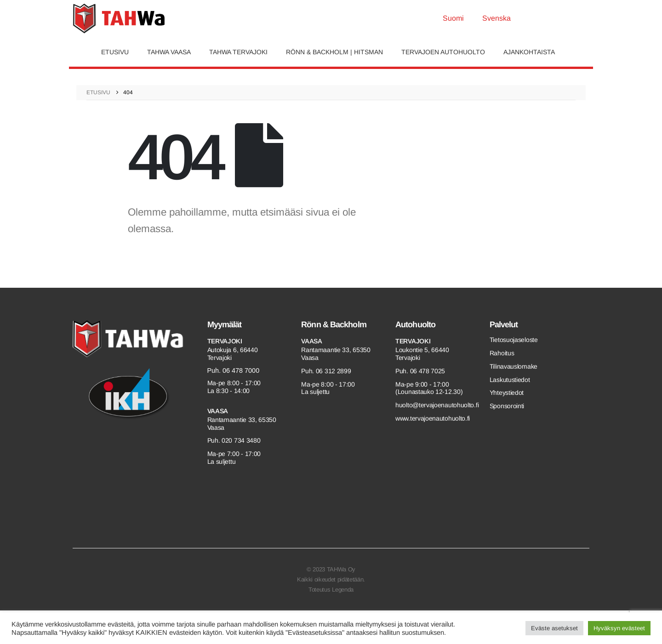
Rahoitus (502, 353)
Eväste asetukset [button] (554, 628)
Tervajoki (225, 341)
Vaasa (218, 411)
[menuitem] (453, 18)
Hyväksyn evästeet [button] (619, 628)
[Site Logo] (119, 19)
